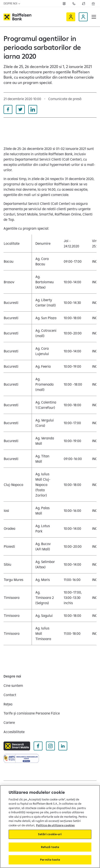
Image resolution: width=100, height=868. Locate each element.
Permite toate (50, 860)
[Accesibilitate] (14, 732)
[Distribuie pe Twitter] (20, 109)
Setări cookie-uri (50, 834)
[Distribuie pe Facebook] (8, 109)
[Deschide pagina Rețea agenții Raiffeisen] (93, 4)
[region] (50, 827)
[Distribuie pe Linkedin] (33, 109)
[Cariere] (9, 722)
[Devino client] (83, 17)
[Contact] (10, 695)
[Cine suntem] (13, 685)
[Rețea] (64, 4)
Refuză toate (50, 847)
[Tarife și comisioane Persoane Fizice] (32, 713)
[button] (94, 17)
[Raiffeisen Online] (71, 17)
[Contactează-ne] (74, 4)
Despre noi (12, 3)
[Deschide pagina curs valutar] (84, 4)
